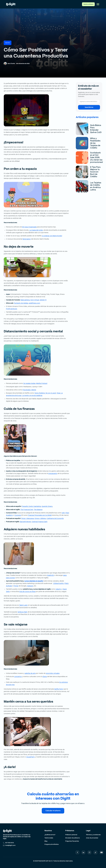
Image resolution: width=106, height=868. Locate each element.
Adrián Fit (43, 300)
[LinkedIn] (83, 852)
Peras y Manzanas (28, 518)
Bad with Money (25, 522)
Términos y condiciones (93, 835)
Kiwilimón (51, 575)
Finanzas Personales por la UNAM (40, 515)
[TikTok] (95, 852)
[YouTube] (101, 852)
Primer (16, 586)
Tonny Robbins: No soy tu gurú (45, 393)
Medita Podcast (42, 383)
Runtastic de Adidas (21, 303)
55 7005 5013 (8, 843)
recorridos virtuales (53, 673)
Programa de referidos (52, 844)
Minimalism (27, 239)
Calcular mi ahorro (53, 811)
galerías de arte (30, 673)
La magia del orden (36, 230)
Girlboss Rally (22, 612)
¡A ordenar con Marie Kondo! (52, 236)
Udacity (58, 589)
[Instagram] (89, 852)
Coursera (18, 515)
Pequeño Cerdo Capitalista (31, 506)
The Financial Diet (27, 510)
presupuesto (53, 474)
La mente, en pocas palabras (32, 396)
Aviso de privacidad (92, 838)
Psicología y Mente (29, 390)
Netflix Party (59, 689)
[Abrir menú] (98, 4)
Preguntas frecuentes (72, 841)
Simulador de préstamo (73, 838)
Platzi (66, 583)
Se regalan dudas (29, 383)
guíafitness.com (34, 303)
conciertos (18, 677)
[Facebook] (77, 852)
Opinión (8, 43)
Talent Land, (23, 605)
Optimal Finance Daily (40, 522)
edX (63, 513)
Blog (46, 841)
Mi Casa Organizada (29, 227)
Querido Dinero (47, 506)
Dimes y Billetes (40, 518)
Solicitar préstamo (88, 4)
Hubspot (30, 586)
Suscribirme (89, 107)
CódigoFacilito (58, 583)
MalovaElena (25, 300)
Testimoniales (49, 838)
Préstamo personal (71, 835)
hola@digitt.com (9, 845)
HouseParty (30, 757)
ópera (45, 677)
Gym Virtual (35, 300)
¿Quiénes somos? (50, 835)
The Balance (38, 510)
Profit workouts (12, 309)
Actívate (9, 586)
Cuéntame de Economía (55, 518)
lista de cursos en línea (27, 592)
